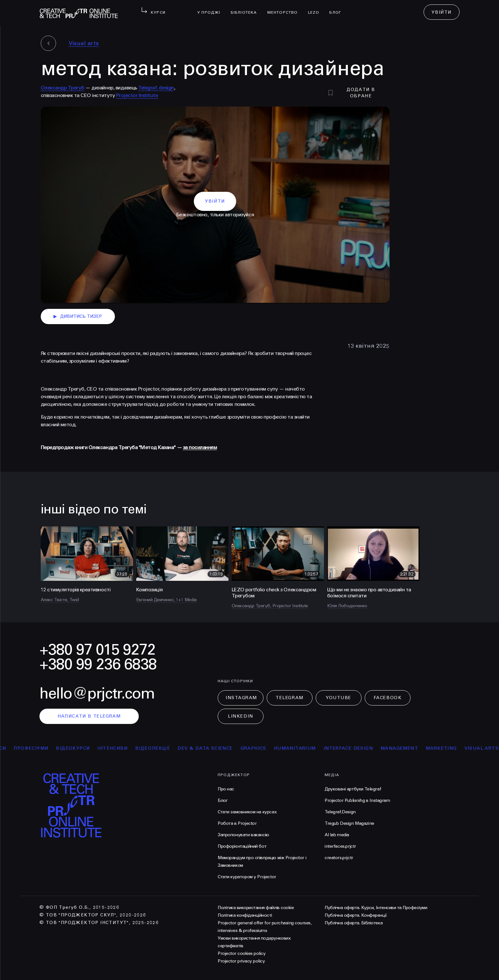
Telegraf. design (156, 88)
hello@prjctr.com (97, 694)
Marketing (446, 748)
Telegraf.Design (340, 812)
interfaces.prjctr (340, 846)
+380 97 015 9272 (97, 650)
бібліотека (246, 8)
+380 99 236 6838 (98, 664)
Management (404, 748)
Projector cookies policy (242, 953)
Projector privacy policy (241, 961)
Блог (338, 8)
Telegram (289, 698)
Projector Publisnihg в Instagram (357, 800)
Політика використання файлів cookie (256, 908)
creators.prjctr (339, 858)
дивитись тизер (78, 316)
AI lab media (337, 835)
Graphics (259, 748)
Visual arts (84, 43)
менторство (285, 8)
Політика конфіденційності (245, 915)
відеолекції (158, 748)
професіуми (36, 748)
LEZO (316, 8)
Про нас (226, 789)
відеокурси (78, 748)
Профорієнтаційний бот (242, 846)
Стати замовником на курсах (247, 812)
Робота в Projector (237, 823)
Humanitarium (300, 748)
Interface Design (353, 748)
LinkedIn (240, 716)
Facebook (388, 698)
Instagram (241, 698)
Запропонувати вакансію (243, 835)
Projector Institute (137, 95)
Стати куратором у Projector (247, 877)
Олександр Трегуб (63, 88)
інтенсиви (118, 748)
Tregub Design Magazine (349, 823)
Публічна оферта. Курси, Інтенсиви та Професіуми (376, 908)
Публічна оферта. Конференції (356, 915)
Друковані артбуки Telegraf (353, 789)
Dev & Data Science (210, 748)
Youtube (339, 698)
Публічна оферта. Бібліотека (354, 923)
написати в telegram (89, 716)
